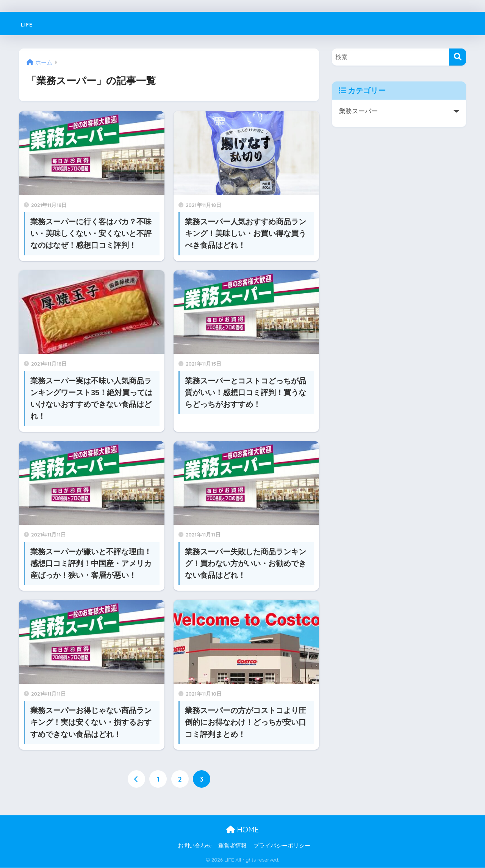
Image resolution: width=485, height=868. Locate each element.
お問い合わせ (195, 846)
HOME (242, 830)
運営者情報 (232, 846)
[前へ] (136, 779)
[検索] (458, 57)
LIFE (30, 23)
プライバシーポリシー (282, 846)
